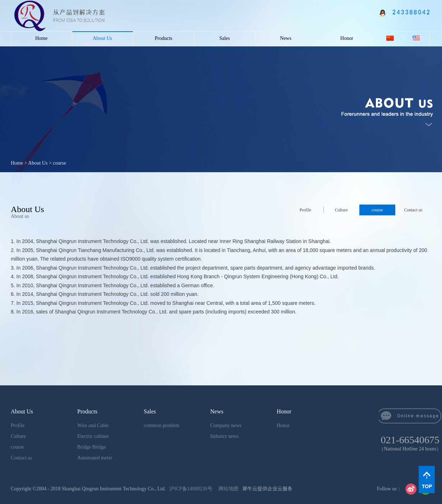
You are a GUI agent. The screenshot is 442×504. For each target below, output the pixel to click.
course (59, 163)
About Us (38, 163)
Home (41, 38)
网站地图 (227, 489)
